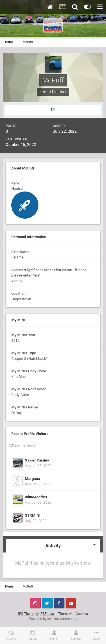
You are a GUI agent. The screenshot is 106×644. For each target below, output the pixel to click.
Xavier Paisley (37, 460)
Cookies (82, 614)
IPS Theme (26, 614)
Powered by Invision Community (53, 619)
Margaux (33, 478)
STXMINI (33, 515)
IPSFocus (47, 614)
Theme (65, 614)
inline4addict (36, 497)
